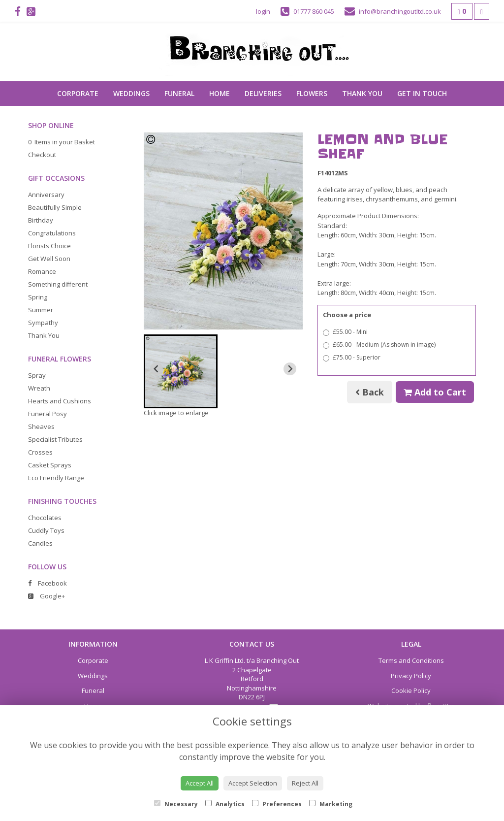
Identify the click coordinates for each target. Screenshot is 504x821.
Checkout (42, 155)
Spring (38, 297)
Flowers (312, 93)
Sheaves (41, 427)
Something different (58, 284)
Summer (41, 310)
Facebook (47, 583)
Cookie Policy (411, 690)
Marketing (331, 804)
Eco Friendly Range (56, 478)
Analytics (225, 804)
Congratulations (52, 233)
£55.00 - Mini (345, 332)
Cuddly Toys (46, 530)
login (263, 11)
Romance (42, 271)
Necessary (176, 804)
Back (370, 392)
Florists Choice (49, 246)
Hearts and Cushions (60, 401)
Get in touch (422, 93)
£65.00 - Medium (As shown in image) (379, 345)
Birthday (41, 220)
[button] (181, 371)
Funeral (179, 93)
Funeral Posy (47, 414)
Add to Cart (435, 392)
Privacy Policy (411, 676)
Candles (40, 543)
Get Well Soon (49, 259)
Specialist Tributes (55, 439)
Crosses (40, 452)
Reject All (305, 783)
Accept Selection (253, 783)
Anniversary (46, 195)
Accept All (200, 783)
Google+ (47, 596)
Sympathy (43, 323)
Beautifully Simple (55, 207)
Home (220, 93)
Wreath (39, 388)
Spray (37, 375)
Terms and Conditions (411, 660)
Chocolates (45, 518)
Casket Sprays (50, 465)
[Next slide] (290, 369)
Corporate (78, 93)
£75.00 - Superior (352, 357)
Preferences (277, 804)
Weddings (131, 93)
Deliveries (263, 93)
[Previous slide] (157, 369)
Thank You (362, 93)
